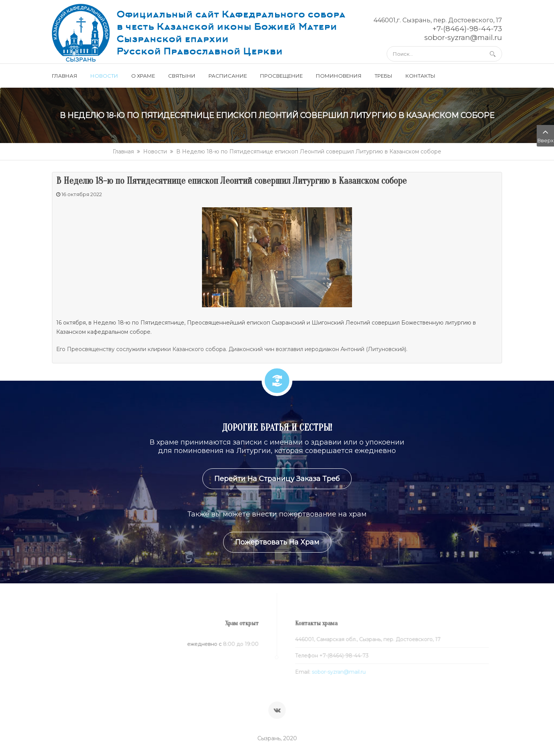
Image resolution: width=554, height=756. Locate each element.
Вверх (545, 135)
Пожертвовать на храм (277, 542)
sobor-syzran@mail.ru (336, 672)
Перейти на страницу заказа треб (277, 479)
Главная (123, 152)
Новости (155, 152)
